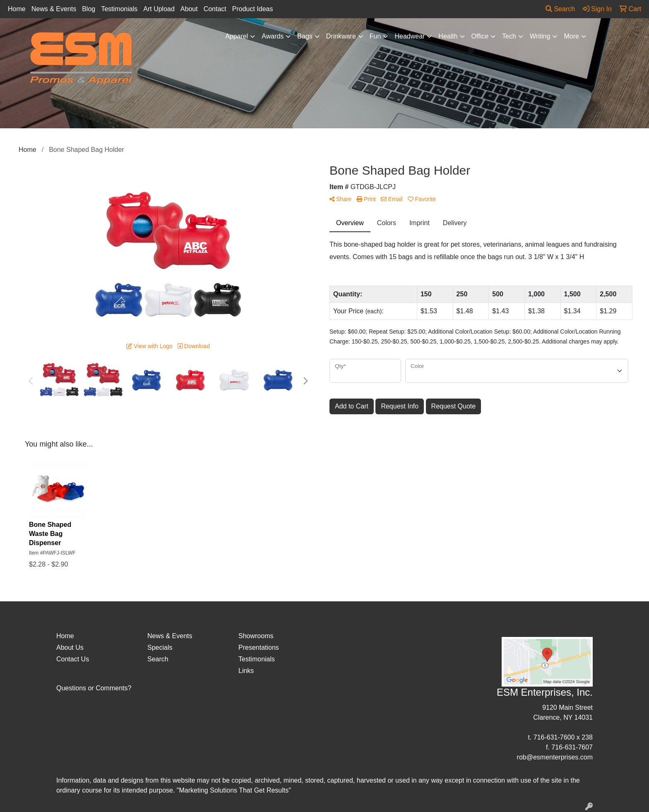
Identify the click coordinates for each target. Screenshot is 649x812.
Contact (215, 9)
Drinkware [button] (341, 36)
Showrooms (256, 636)
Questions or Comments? (94, 688)
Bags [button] (305, 36)
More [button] (571, 36)
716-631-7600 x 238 (563, 737)
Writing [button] (540, 36)
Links (246, 671)
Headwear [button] (410, 36)
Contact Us (73, 659)
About (189, 9)
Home (17, 9)
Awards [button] (273, 36)
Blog (89, 9)
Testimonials (119, 9)
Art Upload (159, 9)
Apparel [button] (237, 36)
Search (560, 9)
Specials (160, 647)
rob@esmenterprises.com (555, 757)
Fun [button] (375, 36)
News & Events (54, 9)
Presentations (259, 647)
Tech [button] (509, 36)
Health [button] (448, 36)
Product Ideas (253, 9)
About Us (70, 647)
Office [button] (480, 36)
